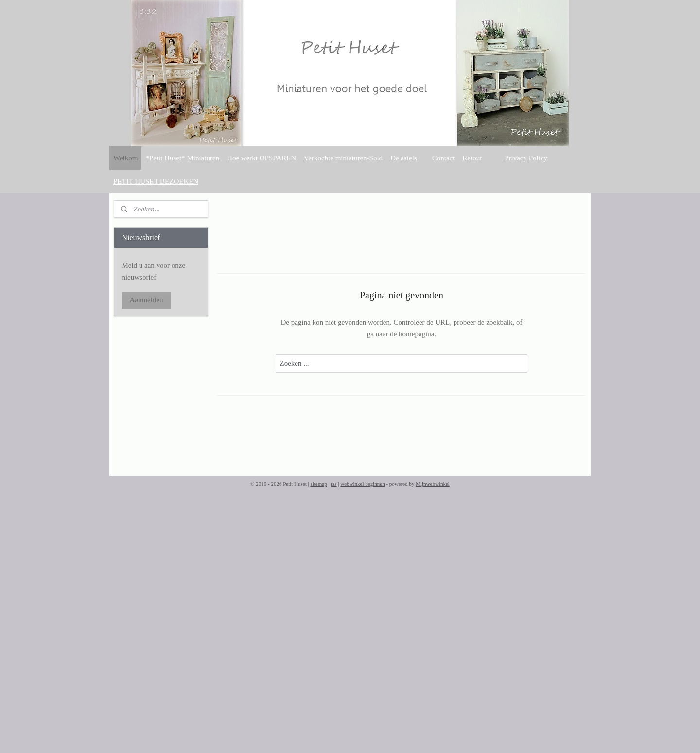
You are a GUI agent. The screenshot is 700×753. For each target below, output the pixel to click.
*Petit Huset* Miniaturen (182, 158)
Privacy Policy (526, 158)
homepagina (416, 334)
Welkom (125, 158)
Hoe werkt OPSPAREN (262, 158)
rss (333, 484)
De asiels (404, 158)
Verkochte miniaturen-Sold (343, 158)
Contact (444, 158)
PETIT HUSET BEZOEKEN (156, 181)
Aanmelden (146, 300)
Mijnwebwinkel (433, 484)
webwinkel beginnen (362, 484)
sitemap (318, 484)
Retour (472, 158)
